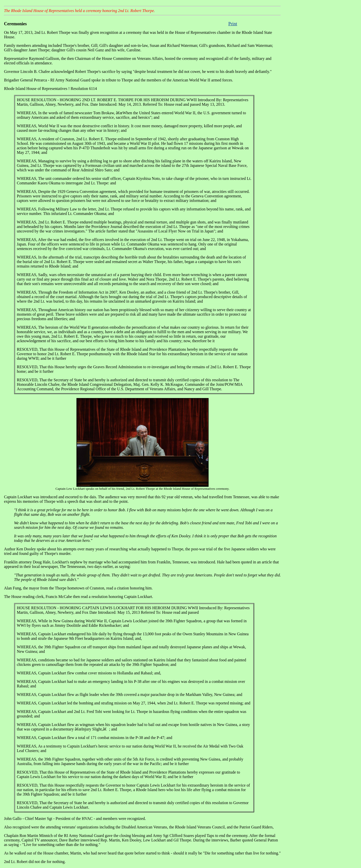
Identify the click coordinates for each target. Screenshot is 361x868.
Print (233, 24)
